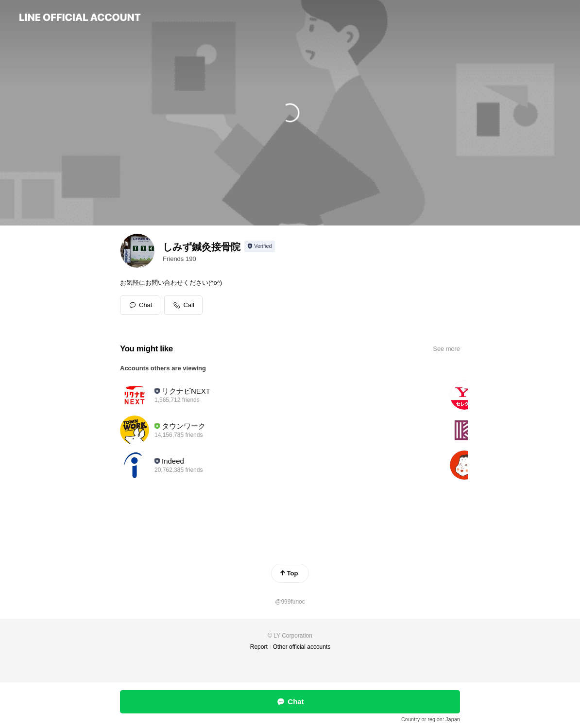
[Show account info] (260, 246)
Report (259, 647)
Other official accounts (302, 647)
